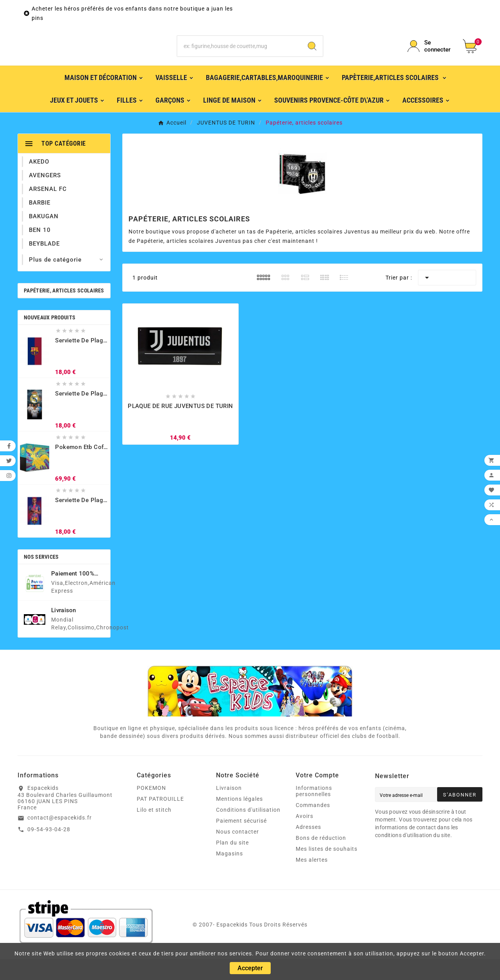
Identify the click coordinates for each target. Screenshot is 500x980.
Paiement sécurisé (241, 841)
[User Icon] (430, 57)
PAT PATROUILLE (160, 820)
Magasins (229, 874)
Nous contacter (237, 852)
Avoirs (304, 837)
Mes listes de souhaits (327, 870)
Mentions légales (239, 820)
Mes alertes (312, 880)
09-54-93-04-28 (49, 850)
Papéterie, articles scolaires (64, 311)
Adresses (308, 848)
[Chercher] (240, 57)
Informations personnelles (314, 812)
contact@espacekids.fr (60, 838)
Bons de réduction (321, 859)
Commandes (313, 826)
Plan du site (232, 863)
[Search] (312, 57)
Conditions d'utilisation (248, 830)
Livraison (229, 809)
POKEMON (151, 809)
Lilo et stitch (154, 830)
